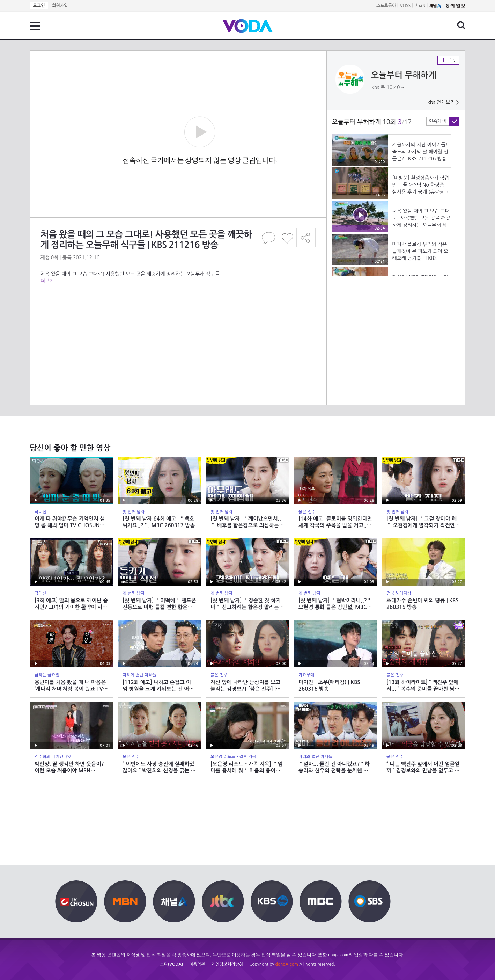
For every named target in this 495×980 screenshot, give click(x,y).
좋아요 (287, 237)
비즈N (420, 6)
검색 (461, 25)
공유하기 (306, 237)
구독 (448, 60)
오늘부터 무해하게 (404, 75)
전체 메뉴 (35, 26)
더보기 (47, 281)
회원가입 (60, 6)
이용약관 (197, 964)
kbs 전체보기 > (443, 102)
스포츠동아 (386, 6)
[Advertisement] (178, 312)
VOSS (405, 6)
